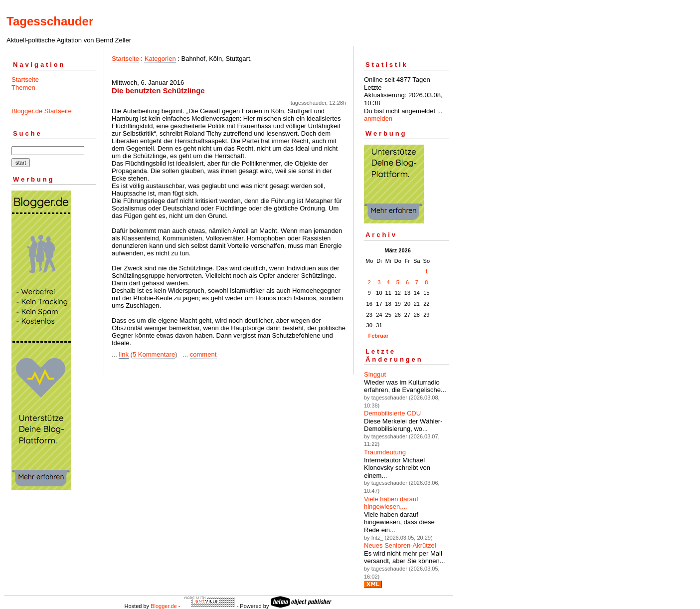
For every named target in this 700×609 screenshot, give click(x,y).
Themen (23, 88)
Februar (378, 336)
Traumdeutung (385, 452)
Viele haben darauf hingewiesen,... (391, 503)
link (124, 354)
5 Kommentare (154, 354)
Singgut (375, 374)
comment (203, 354)
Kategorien (160, 59)
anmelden (378, 118)
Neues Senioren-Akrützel (400, 545)
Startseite (25, 80)
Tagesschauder (50, 21)
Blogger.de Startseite (42, 111)
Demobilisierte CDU (392, 413)
